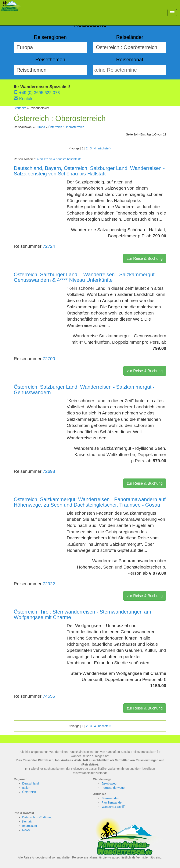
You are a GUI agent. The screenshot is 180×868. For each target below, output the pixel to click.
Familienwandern (113, 802)
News (26, 830)
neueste (61, 159)
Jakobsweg (109, 783)
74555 (49, 696)
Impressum (30, 826)
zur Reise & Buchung (145, 258)
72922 (49, 584)
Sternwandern (111, 798)
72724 (49, 246)
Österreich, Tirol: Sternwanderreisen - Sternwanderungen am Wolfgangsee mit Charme (82, 614)
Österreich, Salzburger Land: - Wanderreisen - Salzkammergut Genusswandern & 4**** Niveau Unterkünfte (84, 277)
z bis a (51, 159)
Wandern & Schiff (113, 807)
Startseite (20, 108)
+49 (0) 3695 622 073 (37, 93)
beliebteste (74, 159)
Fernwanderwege (113, 788)
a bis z (41, 159)
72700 (49, 359)
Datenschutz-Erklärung (37, 817)
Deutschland (30, 783)
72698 (49, 471)
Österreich (29, 792)
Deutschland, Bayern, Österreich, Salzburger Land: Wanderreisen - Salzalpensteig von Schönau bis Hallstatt (89, 171)
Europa (40, 127)
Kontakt (24, 99)
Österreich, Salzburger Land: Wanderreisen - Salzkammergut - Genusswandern (84, 390)
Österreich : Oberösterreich (66, 127)
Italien (26, 788)
